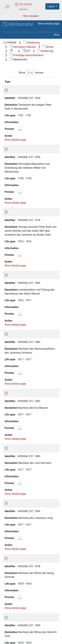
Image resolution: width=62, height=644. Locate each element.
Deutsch (20, 630)
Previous (16, 616)
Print (57, 35)
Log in (51, 6)
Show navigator (31, 16)
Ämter (48, 47)
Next (48, 616)
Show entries (31, 73)
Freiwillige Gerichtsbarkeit (26, 55)
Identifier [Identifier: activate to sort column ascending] (29, 82)
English (7, 630)
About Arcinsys (20, 636)
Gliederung (31, 43)
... (12, 51)
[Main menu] (7, 7)
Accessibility (18, 640)
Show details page (49, 24)
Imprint (39, 640)
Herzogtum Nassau (23, 47)
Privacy (42, 636)
